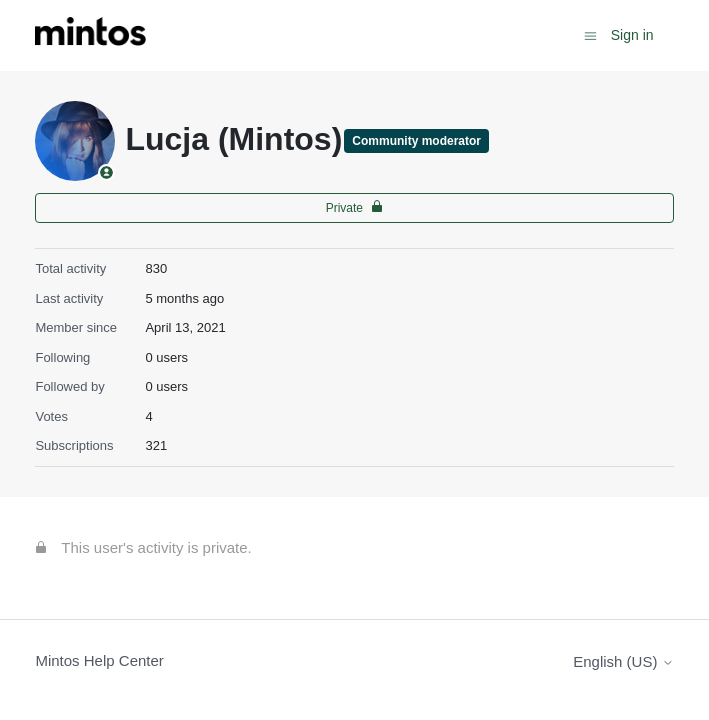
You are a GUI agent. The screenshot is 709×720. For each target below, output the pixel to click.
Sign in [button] (632, 35)
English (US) (623, 661)
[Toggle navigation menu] (590, 34)
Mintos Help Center (99, 660)
